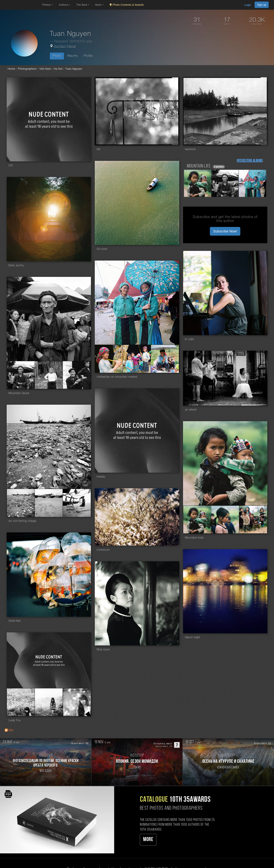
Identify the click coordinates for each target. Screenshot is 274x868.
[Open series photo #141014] (77, 375)
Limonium (103, 550)
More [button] (99, 5)
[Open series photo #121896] (77, 702)
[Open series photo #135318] (49, 503)
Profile (88, 56)
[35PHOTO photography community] (21, 5)
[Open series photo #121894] (49, 702)
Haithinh (190, 149)
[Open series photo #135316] (21, 503)
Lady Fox (15, 720)
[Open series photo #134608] (253, 520)
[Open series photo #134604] (197, 520)
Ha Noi (58, 69)
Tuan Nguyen (74, 69)
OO (11, 166)
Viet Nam (60, 46)
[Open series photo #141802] (165, 359)
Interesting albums (250, 161)
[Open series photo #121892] (21, 702)
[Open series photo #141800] (137, 359)
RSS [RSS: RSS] (11, 730)
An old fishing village (22, 521)
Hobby (101, 477)
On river (102, 249)
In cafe (190, 339)
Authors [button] (65, 5)
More (148, 840)
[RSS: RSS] (6, 730)
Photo (57, 56)
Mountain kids (194, 538)
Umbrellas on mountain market (117, 377)
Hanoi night (193, 637)
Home (11, 69)
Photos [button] (48, 5)
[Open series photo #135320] (77, 503)
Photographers (27, 69)
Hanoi (72, 46)
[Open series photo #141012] (49, 375)
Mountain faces (19, 393)
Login (248, 5)
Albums (72, 56)
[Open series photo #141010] (21, 375)
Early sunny (16, 265)
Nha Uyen (103, 650)
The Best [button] (83, 5)
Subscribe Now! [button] (225, 231)
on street (191, 410)
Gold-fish (15, 621)
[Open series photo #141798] (109, 359)
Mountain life (199, 166)
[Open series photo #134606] (225, 520)
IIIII (98, 149)
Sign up (262, 5)
